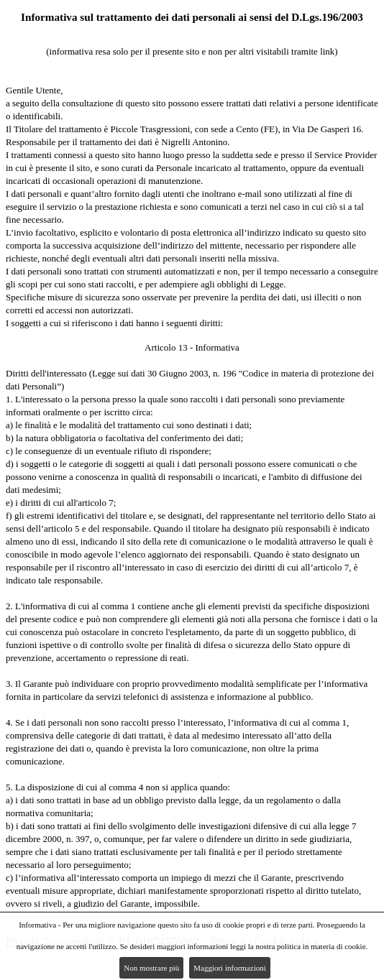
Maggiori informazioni (230, 968)
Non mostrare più (151, 968)
